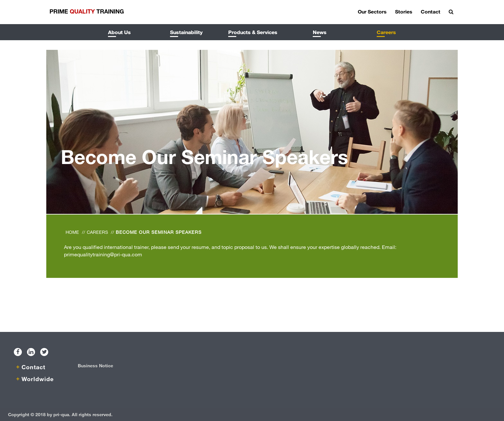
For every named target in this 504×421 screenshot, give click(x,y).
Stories (404, 11)
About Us (119, 32)
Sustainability (186, 32)
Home (72, 232)
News (320, 32)
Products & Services (253, 32)
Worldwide (38, 379)
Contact (431, 11)
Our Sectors (372, 11)
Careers (386, 32)
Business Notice (95, 366)
